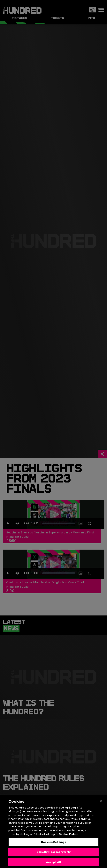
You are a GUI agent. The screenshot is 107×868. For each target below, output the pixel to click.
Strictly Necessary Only (54, 854)
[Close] (101, 803)
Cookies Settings (53, 844)
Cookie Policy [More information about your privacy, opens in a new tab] (68, 836)
